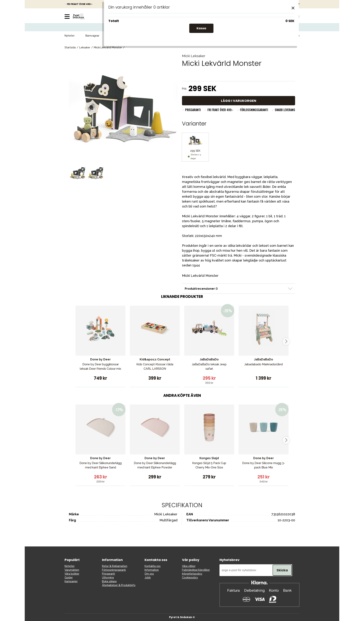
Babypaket (143, 36)
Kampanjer (215, 36)
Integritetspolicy (192, 574)
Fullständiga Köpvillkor (196, 570)
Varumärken (292, 36)
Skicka (282, 570)
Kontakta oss (153, 566)
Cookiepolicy (190, 578)
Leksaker (192, 36)
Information (152, 570)
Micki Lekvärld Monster (108, 47)
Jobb (148, 578)
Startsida (70, 47)
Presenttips (239, 36)
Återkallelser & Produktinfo (119, 585)
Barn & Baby (168, 36)
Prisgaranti (108, 574)
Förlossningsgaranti (114, 570)
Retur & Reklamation (115, 566)
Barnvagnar (92, 36)
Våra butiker (72, 574)
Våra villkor (189, 566)
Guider (69, 578)
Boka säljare (109, 581)
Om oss (149, 574)
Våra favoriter (266, 36)
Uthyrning (108, 578)
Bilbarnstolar (118, 36)
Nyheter (70, 36)
